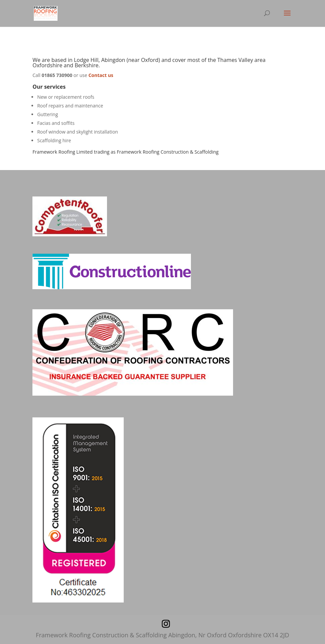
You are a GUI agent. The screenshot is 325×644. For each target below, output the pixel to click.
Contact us (101, 75)
